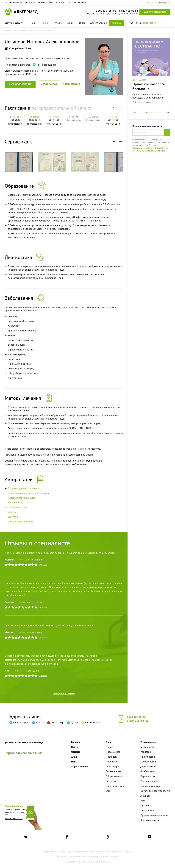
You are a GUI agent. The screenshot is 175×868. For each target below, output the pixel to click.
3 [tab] (147, 115)
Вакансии (111, 781)
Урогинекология (149, 781)
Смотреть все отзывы (64, 694)
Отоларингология (150, 786)
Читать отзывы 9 (72, 84)
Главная (75, 742)
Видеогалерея (114, 771)
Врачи (45, 23)
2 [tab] (145, 115)
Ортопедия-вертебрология (155, 791)
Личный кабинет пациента (159, 3)
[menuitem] (34, 23)
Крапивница (15, 502)
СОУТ (109, 791)
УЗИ (143, 801)
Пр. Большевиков (77, 3)
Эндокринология (150, 820)
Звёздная (30, 3)
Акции (71, 23)
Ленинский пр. (46, 3)
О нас (82, 23)
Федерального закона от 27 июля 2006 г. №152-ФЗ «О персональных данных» (150, 149)
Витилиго (13, 517)
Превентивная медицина (154, 815)
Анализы (117, 23)
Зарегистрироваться (14, 819)
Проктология (148, 757)
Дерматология (148, 766)
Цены (34, 23)
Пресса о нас (113, 752)
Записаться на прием (155, 12)
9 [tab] (160, 115)
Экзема (12, 512)
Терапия (145, 805)
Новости (110, 747)
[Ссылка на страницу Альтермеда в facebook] (67, 837)
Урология (146, 752)
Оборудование (114, 776)
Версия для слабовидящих (23, 753)
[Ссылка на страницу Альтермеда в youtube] (150, 837)
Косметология (148, 762)
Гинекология (147, 747)
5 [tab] (151, 115)
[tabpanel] (151, 71)
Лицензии (111, 762)
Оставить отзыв (49, 84)
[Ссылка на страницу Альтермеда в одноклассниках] (108, 837)
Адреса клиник (99, 23)
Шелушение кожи (18, 507)
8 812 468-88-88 (136, 717)
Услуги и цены (14, 23)
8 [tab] (158, 115)
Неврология (147, 810)
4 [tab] (149, 115)
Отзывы (58, 23)
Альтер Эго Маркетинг (99, 862)
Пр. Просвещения (13, 3)
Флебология (147, 771)
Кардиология (148, 776)
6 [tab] (153, 115)
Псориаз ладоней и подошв (23, 488)
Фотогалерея (113, 766)
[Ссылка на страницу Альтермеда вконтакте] (25, 837)
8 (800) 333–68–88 (137, 721)
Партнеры (111, 757)
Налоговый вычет (116, 786)
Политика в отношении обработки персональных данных (88, 856)
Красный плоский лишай (22, 498)
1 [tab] (142, 115)
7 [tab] (156, 115)
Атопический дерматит (20, 521)
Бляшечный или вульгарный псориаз (28, 493)
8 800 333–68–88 (106, 11)
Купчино (61, 3)
